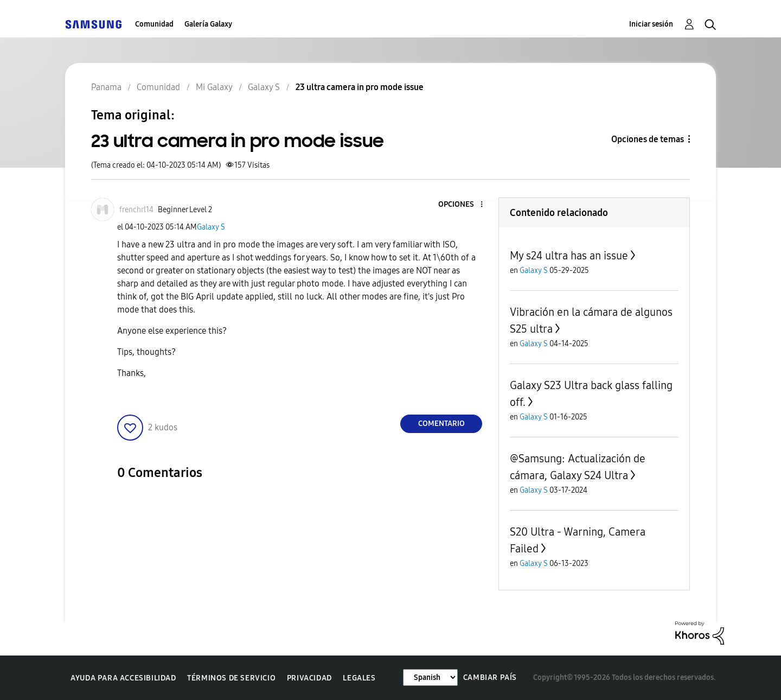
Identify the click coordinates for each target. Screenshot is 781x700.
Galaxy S (211, 227)
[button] (464, 205)
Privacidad (309, 678)
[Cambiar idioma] (430, 677)
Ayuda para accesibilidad (123, 678)
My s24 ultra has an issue (569, 256)
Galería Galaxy (208, 24)
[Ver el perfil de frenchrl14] (136, 210)
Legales (359, 678)
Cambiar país (490, 677)
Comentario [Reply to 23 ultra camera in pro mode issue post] (441, 424)
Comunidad (154, 24)
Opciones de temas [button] (648, 139)
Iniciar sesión (651, 24)
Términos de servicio (231, 678)
